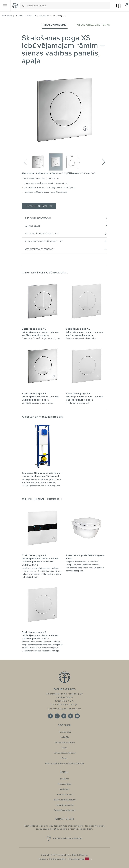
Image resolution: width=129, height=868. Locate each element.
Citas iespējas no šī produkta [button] (66, 234)
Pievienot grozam (39, 206)
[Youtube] (77, 716)
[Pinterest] (64, 716)
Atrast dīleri (66, 226)
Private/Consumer (55, 25)
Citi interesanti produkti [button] (66, 249)
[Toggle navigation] (5, 6)
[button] (104, 162)
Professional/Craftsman (92, 25)
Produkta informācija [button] (66, 218)
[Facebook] (50, 716)
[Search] (24, 6)
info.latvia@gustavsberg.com (64, 709)
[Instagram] (71, 716)
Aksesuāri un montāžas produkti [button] (66, 241)
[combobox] (69, 6)
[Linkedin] (57, 716)
